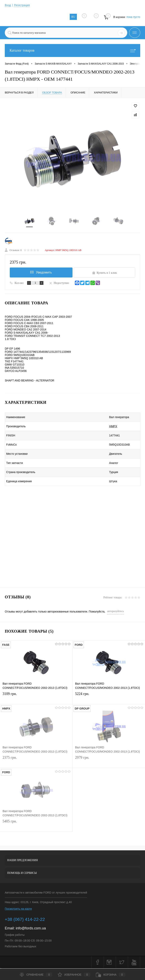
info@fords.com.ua (31, 929)
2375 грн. (36, 762)
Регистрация (23, 5)
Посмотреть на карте (18, 909)
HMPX (104, 427)
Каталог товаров (72, 50)
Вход (8, 5)
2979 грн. (109, 762)
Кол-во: (19, 284)
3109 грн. (36, 698)
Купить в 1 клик (104, 273)
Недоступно (59, 283)
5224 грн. (109, 698)
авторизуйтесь (115, 612)
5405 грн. (36, 826)
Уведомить (41, 273)
